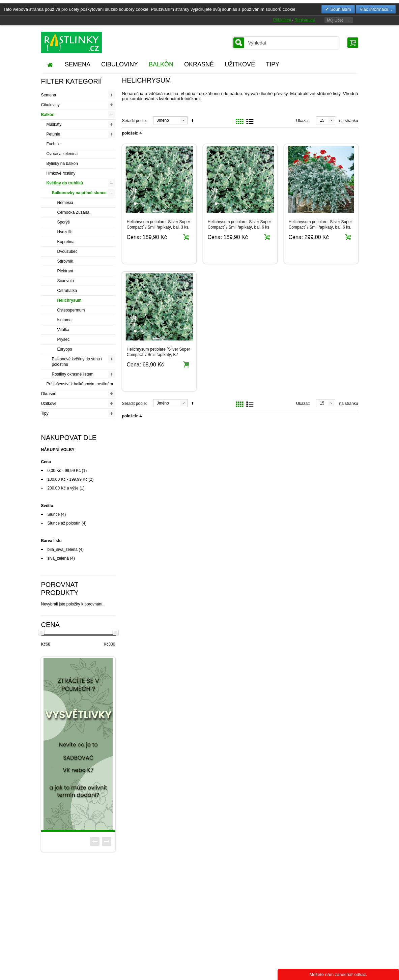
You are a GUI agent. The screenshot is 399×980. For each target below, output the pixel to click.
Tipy (45, 413)
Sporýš (64, 222)
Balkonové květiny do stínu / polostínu (77, 362)
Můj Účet (335, 20)
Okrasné (49, 394)
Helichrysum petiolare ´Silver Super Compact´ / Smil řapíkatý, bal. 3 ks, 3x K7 (159, 227)
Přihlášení (282, 20)
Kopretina (66, 242)
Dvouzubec (67, 251)
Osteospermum (71, 310)
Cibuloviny (50, 105)
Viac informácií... (376, 9)
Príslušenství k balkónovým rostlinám (80, 384)
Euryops (65, 349)
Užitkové (49, 404)
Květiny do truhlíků (65, 183)
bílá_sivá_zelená (63, 550)
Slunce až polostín (64, 523)
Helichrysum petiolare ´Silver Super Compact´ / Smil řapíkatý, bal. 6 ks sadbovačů (239, 227)
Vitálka (63, 330)
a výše (63, 488)
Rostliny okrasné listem (73, 374)
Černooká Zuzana (73, 212)
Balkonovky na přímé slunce (79, 193)
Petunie (53, 134)
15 (322, 120)
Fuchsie (54, 144)
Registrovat (305, 20)
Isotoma (65, 320)
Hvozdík (65, 232)
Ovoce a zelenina (62, 154)
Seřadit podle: (135, 121)
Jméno (163, 120)
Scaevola (66, 281)
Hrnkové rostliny (61, 173)
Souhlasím (340, 9)
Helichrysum (69, 300)
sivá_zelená (58, 558)
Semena (49, 95)
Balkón (48, 115)
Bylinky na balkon (62, 164)
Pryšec (64, 339)
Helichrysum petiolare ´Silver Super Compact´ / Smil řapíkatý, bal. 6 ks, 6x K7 (320, 227)
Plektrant (65, 271)
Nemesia (65, 203)
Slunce (54, 514)
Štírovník (65, 261)
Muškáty (54, 124)
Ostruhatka (67, 291)
